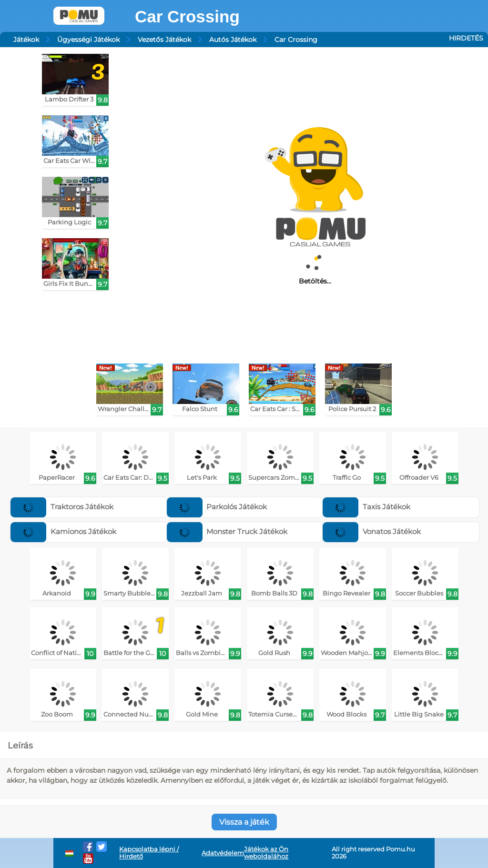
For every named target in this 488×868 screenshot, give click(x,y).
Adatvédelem (223, 853)
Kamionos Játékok (63, 531)
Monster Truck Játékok (227, 531)
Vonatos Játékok (372, 531)
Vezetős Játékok (164, 40)
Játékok (26, 40)
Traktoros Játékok (62, 507)
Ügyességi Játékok (88, 40)
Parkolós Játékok (217, 507)
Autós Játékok (233, 40)
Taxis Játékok (366, 507)
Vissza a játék (244, 822)
